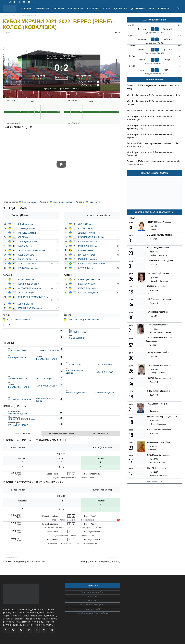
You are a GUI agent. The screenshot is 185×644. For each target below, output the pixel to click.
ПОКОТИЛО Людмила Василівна (83, 320)
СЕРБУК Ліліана (86, 268)
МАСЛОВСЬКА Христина (29, 288)
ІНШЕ (151, 8)
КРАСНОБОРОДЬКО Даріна (91, 237)
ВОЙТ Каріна (23, 237)
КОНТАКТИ (164, 8)
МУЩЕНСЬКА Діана (27, 264)
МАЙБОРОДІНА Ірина (88, 246)
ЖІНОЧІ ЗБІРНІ (75, 8)
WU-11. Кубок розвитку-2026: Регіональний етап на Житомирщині (151, 118)
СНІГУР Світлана (25, 224)
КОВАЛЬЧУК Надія (87, 288)
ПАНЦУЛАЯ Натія (87, 255)
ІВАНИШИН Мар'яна (88, 259)
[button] (179, 9)
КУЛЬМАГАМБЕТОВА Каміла (92, 264)
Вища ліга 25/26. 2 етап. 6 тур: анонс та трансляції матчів (154, 111)
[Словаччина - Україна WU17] (155, 50)
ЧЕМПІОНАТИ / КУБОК (98, 8)
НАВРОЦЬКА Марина (28, 233)
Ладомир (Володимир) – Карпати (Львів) (24, 562)
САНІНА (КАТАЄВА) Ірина (90, 280)
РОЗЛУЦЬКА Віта (26, 255)
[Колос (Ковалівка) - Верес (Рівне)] (61, 518)
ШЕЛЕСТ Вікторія (26, 280)
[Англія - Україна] (155, 70)
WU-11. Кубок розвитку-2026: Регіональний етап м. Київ (153, 95)
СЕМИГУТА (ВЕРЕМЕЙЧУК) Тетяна (34, 297)
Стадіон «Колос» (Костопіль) (53, 58)
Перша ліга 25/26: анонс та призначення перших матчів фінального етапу (154, 163)
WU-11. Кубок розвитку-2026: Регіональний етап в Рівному (151, 103)
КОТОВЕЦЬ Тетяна (26, 229)
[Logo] (11, 8)
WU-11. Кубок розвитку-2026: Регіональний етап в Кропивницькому (151, 127)
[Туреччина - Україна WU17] (155, 29)
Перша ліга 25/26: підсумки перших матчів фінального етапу (153, 87)
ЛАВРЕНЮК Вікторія (27, 259)
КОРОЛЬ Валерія (25, 304)
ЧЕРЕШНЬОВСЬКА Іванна (30, 308)
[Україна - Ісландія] (155, 60)
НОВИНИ (59, 8)
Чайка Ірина (94, 202)
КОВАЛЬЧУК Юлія (87, 284)
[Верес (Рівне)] (38, 70)
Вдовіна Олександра (63, 202)
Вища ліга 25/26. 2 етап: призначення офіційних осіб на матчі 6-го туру (153, 145)
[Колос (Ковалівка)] (85, 70)
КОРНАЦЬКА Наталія (28, 242)
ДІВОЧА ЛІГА (121, 8)
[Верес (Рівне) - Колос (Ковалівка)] (61, 475)
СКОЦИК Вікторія (26, 293)
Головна (6, 16)
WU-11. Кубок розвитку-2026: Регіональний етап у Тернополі (151, 136)
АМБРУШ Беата (86, 250)
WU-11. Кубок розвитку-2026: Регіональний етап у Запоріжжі (151, 154)
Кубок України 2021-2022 (57, 56)
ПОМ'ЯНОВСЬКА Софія (28, 284)
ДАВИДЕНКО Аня (86, 233)
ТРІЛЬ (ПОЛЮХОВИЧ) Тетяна (31, 250)
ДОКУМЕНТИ (138, 8)
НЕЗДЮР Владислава (28, 268)
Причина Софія (29, 202)
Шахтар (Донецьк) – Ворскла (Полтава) (100, 562)
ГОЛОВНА (26, 8)
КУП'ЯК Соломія (86, 229)
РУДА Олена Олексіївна (18, 320)
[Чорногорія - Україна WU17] (155, 39)
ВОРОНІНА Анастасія (88, 242)
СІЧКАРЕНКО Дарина (88, 293)
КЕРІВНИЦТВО (43, 8)
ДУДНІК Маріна (86, 224)
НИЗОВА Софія (25, 246)
